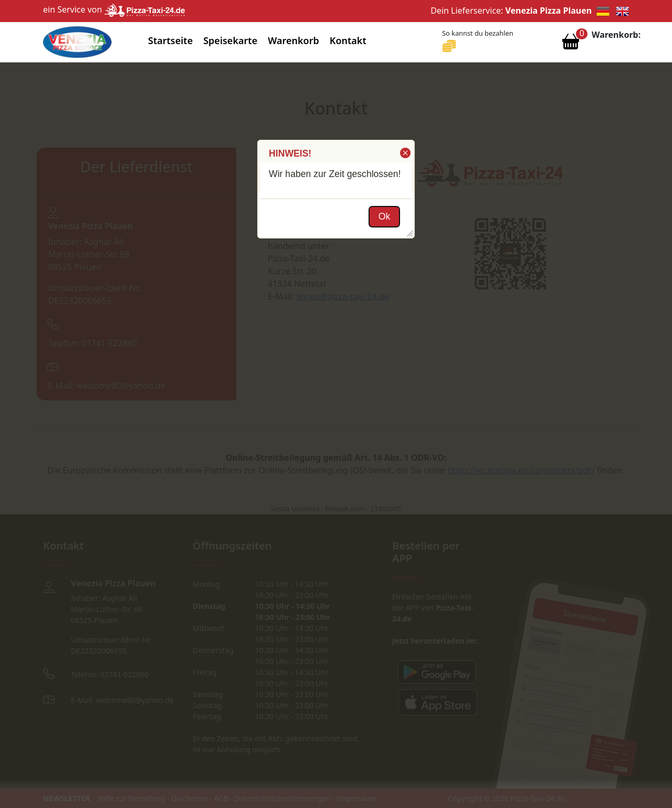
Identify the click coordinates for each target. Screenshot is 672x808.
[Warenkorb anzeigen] (571, 44)
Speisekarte (230, 40)
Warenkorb (293, 40)
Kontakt (348, 40)
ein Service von (114, 9)
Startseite (170, 40)
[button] (405, 153)
